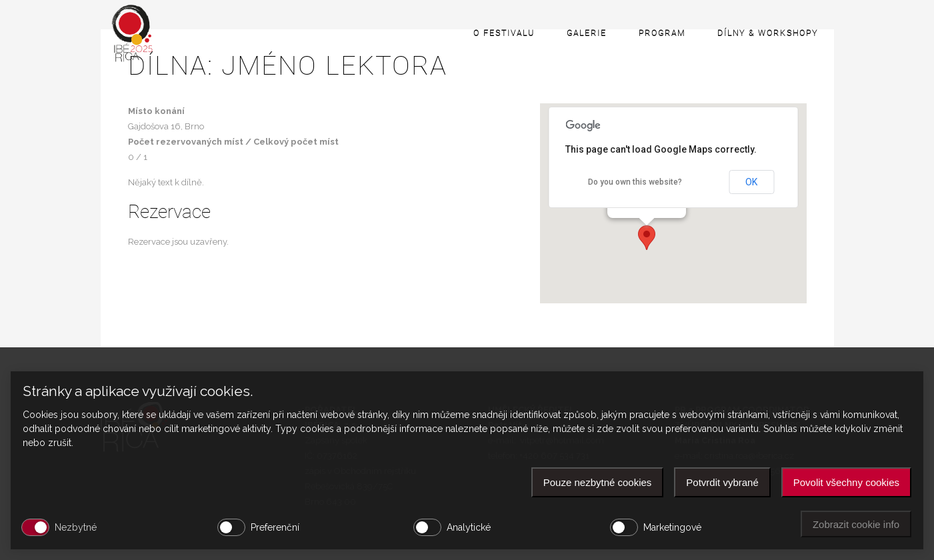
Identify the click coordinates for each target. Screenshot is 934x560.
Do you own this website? (635, 182)
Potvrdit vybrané (722, 482)
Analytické (469, 527)
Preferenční (275, 527)
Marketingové (672, 527)
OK (751, 182)
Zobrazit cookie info (856, 524)
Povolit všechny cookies (846, 482)
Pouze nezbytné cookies (598, 482)
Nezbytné (76, 527)
